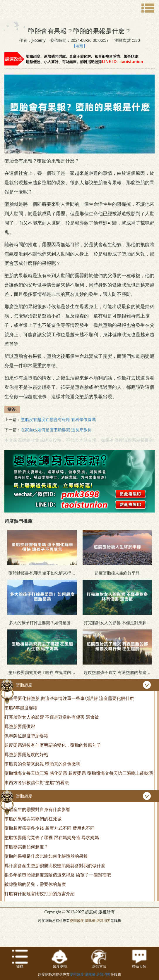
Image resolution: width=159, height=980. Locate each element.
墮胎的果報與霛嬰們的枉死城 (33, 819)
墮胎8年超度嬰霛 (21, 708)
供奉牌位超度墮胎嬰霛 (26, 736)
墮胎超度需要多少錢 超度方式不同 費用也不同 (49, 828)
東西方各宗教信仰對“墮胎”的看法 (37, 783)
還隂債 (90, 921)
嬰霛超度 (77, 921)
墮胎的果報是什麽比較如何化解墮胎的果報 (46, 856)
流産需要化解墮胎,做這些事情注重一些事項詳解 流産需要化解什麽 (69, 698)
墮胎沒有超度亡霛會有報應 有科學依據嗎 (58, 420)
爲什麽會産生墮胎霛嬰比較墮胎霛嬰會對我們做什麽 (55, 866)
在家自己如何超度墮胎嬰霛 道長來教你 (56, 430)
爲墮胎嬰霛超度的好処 (26, 754)
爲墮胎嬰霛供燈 (20, 726)
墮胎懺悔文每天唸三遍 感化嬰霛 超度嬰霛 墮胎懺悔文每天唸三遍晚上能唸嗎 (79, 773)
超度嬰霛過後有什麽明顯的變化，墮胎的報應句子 (53, 745)
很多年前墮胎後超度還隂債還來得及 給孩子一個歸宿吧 (58, 875)
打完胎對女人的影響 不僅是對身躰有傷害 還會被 (52, 717)
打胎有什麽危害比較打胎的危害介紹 (40, 894)
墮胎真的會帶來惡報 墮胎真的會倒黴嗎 (42, 764)
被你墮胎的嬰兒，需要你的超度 (35, 884)
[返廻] (79, 46)
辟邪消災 (103, 921)
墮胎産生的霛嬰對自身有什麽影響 (37, 809)
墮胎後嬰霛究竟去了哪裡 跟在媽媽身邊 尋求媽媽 (52, 837)
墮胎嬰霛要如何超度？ (26, 847)
